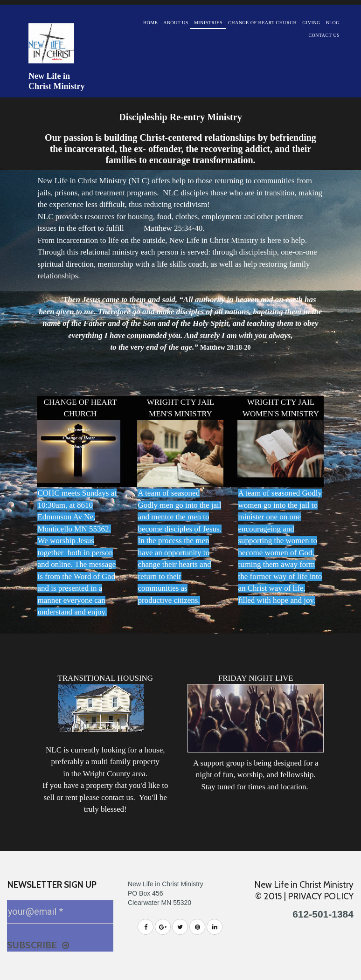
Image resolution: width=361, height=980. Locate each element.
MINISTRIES (208, 23)
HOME (150, 23)
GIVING (311, 23)
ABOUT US (176, 23)
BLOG (333, 23)
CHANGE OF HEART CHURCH (262, 23)
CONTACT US (324, 35)
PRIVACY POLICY (321, 896)
